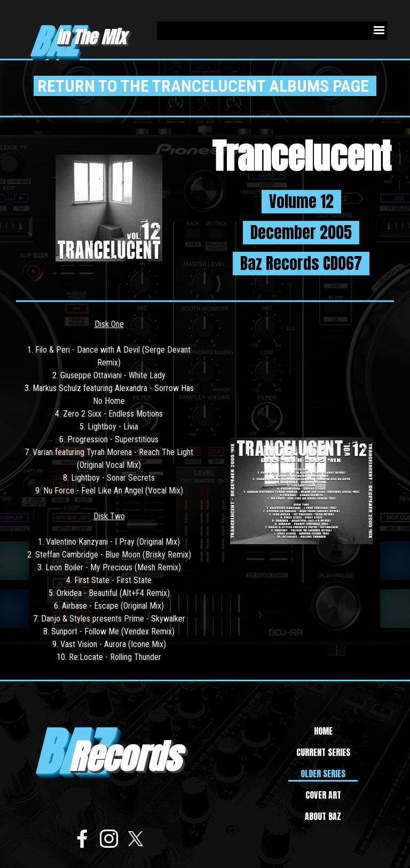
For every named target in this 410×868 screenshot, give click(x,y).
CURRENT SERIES (323, 752)
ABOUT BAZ (323, 816)
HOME (323, 731)
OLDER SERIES (323, 774)
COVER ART (323, 795)
